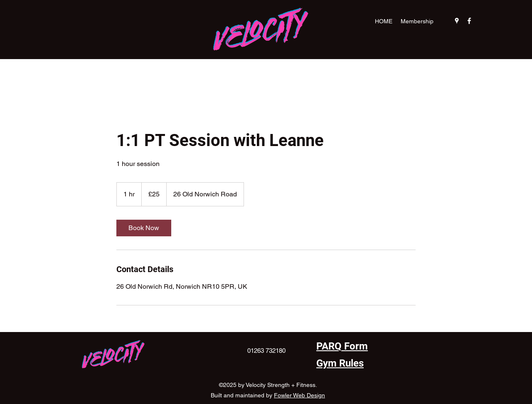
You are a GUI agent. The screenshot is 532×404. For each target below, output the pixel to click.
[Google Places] (457, 21)
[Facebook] (469, 21)
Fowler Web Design (299, 395)
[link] (144, 228)
